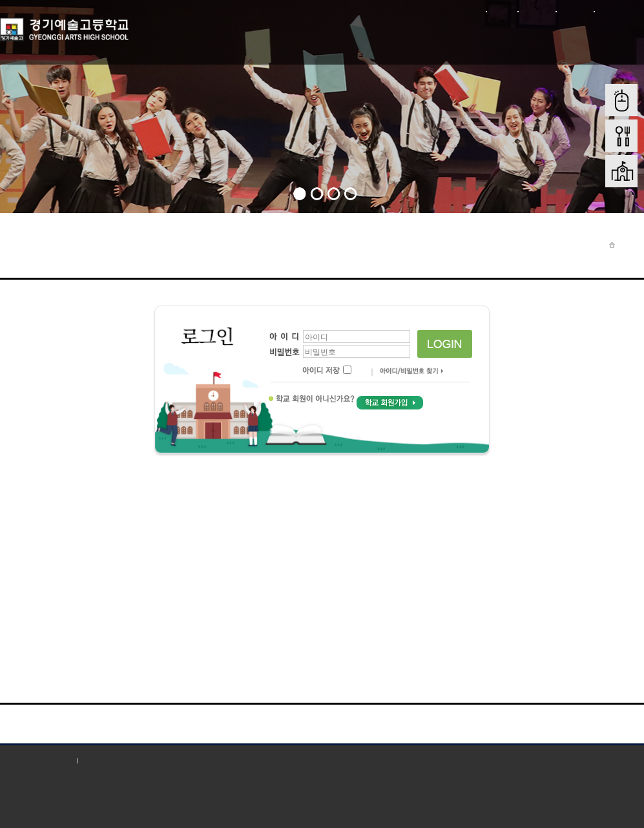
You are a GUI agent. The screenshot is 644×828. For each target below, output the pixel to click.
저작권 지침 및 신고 (122, 761)
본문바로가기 (619, 11)
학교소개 (180, 37)
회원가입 (536, 11)
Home (629, 244)
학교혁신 (612, 37)
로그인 (502, 11)
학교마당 (245, 37)
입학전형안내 (438, 37)
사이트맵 (575, 11)
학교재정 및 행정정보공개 (525, 45)
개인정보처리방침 (36, 761)
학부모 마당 (374, 37)
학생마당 (309, 37)
